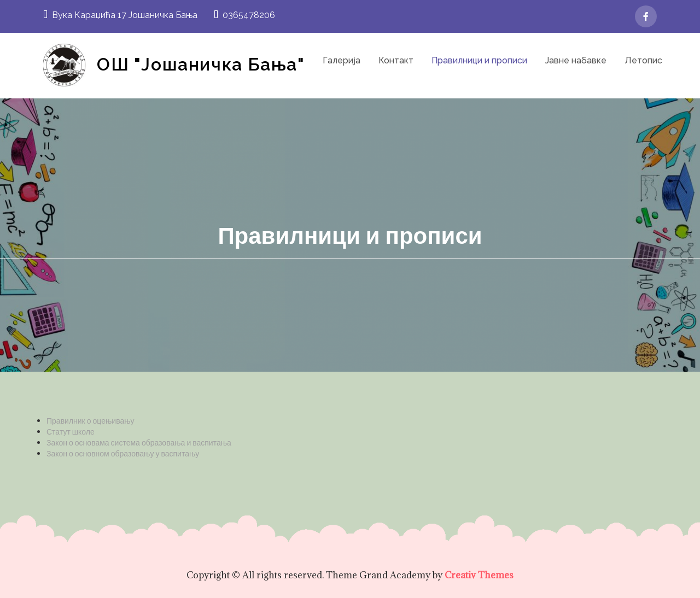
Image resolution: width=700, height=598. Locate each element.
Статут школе (71, 432)
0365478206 (244, 15)
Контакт (396, 60)
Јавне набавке (576, 60)
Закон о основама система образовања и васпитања (139, 442)
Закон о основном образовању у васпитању (123, 453)
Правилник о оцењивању (91, 421)
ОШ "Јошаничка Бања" (201, 64)
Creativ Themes (479, 575)
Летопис (643, 60)
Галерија (342, 60)
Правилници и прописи (479, 60)
